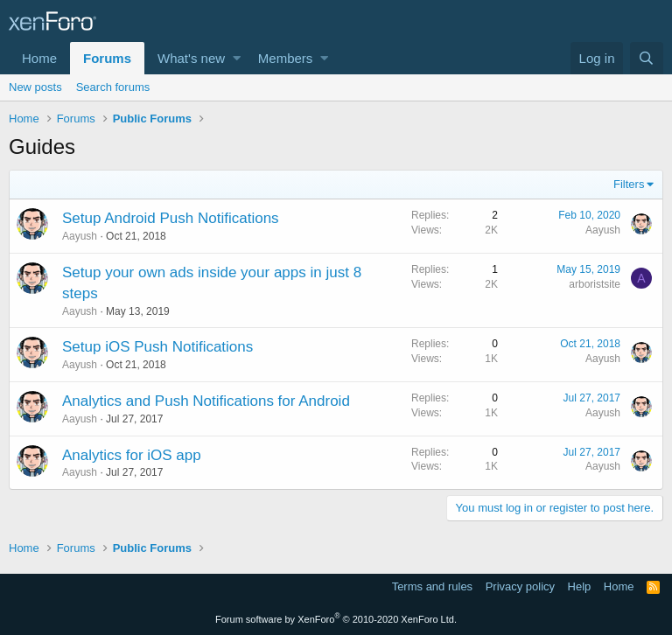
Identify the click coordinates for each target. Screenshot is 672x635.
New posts (35, 87)
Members (286, 58)
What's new (191, 58)
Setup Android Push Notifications (171, 218)
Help (580, 586)
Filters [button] (629, 184)
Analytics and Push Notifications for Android (206, 401)
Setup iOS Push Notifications (157, 347)
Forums (107, 58)
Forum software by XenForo (336, 619)
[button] (237, 58)
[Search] (647, 58)
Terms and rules (432, 586)
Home (39, 58)
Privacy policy (520, 586)
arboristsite (595, 284)
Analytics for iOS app (132, 455)
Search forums (113, 87)
